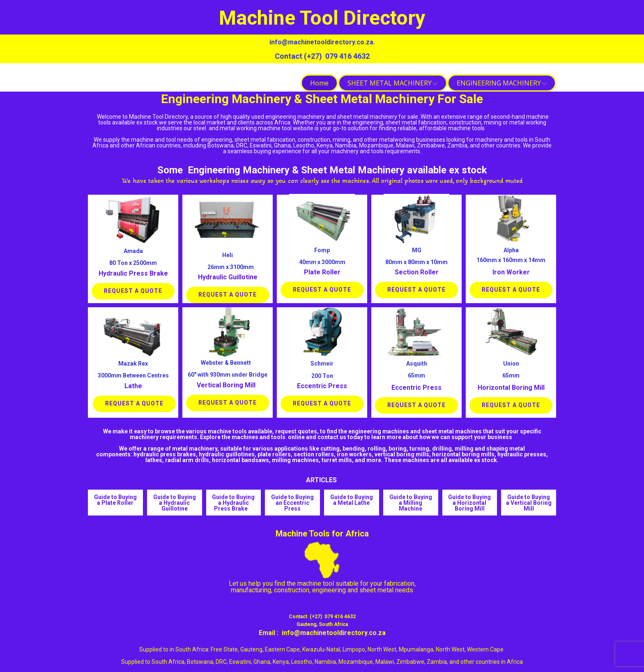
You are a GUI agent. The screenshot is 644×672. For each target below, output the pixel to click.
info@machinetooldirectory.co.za (321, 42)
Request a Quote (133, 291)
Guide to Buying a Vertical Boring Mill (529, 503)
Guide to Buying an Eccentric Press (292, 503)
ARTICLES (322, 480)
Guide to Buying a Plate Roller (115, 500)
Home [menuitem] (319, 83)
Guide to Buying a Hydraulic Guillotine (175, 503)
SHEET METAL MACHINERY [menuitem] (390, 83)
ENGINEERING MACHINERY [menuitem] (499, 83)
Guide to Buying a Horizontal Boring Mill (469, 503)
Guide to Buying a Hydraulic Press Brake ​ (233, 503)
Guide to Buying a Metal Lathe (352, 500)
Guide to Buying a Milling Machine (411, 503)
